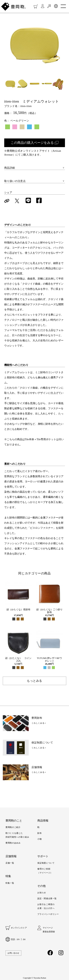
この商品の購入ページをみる (32, 143)
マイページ (48, 928)
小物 (39, 839)
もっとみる (34, 681)
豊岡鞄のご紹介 (13, 827)
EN (18, 939)
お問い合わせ (13, 953)
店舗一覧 (10, 863)
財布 (39, 833)
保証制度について (46, 863)
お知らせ (42, 893)
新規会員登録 (49, 932)
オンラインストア (19, 928)
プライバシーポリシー (48, 914)
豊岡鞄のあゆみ (13, 843)
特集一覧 (10, 883)
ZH (24, 939)
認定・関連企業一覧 (47, 898)
